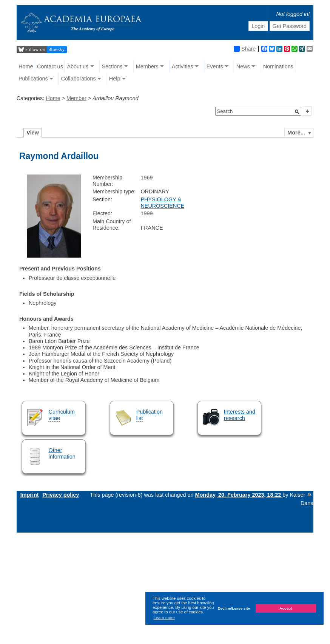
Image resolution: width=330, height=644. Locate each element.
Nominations (278, 66)
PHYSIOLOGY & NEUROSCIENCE (162, 203)
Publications (33, 79)
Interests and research (240, 415)
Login (258, 26)
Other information (62, 453)
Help (115, 79)
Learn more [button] (164, 618)
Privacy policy (61, 495)
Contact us (50, 66)
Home (26, 66)
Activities (183, 66)
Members (147, 66)
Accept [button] (286, 608)
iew (33, 133)
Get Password (290, 26)
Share (245, 49)
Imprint (30, 495)
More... (296, 133)
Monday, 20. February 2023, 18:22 (239, 495)
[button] (297, 112)
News (243, 66)
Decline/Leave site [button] (234, 608)
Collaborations (79, 79)
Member (76, 98)
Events (215, 66)
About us (78, 66)
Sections (112, 66)
